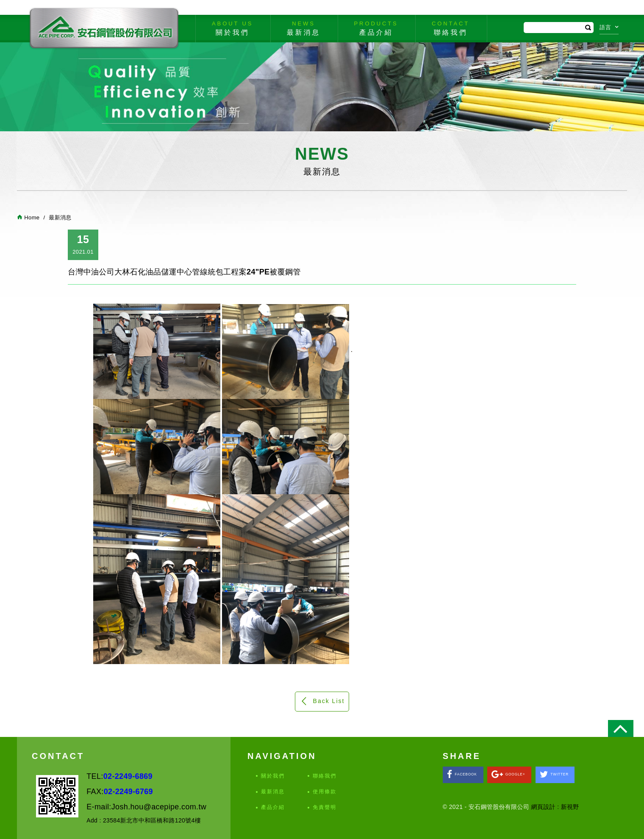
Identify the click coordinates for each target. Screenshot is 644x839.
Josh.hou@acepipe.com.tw (159, 807)
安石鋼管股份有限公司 (104, 28)
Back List (322, 701)
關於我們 (273, 776)
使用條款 (325, 792)
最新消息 (273, 792)
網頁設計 (543, 807)
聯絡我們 (325, 776)
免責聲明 (325, 807)
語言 (609, 27)
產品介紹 (273, 807)
